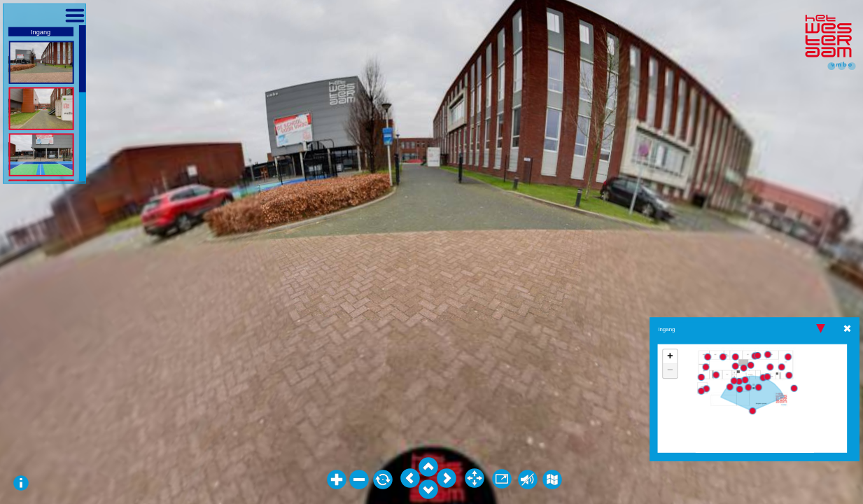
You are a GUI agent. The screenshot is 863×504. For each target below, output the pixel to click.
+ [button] (670, 357)
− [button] (670, 371)
